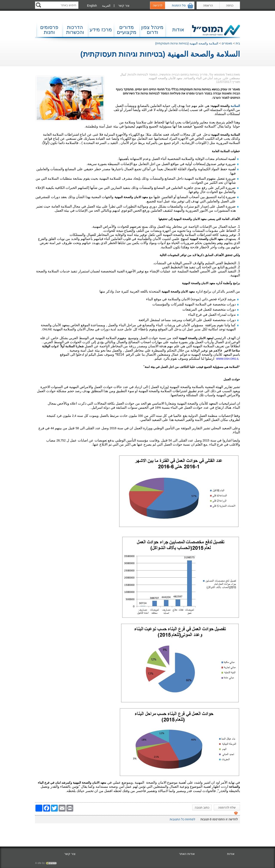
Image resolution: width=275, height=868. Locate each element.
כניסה (230, 5)
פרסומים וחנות (49, 30)
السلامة (235, 106)
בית (238, 43)
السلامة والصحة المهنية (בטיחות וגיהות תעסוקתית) (187, 43)
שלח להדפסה (228, 808)
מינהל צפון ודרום (152, 30)
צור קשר (124, 6)
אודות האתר (187, 854)
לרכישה (158, 5)
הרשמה (208, 5)
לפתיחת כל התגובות (183, 819)
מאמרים (227, 43)
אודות (178, 30)
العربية (106, 6)
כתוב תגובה (202, 807)
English (92, 6)
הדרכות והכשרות (75, 30)
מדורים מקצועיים (127, 30)
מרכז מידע (101, 30)
